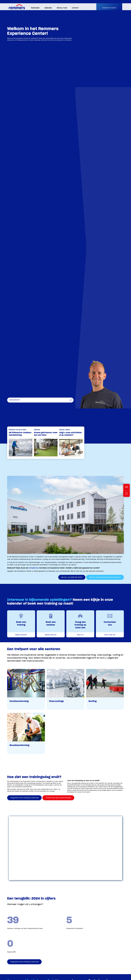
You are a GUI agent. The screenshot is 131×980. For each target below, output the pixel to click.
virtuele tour (34, 568)
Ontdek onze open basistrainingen (58, 798)
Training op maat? (109, 8)
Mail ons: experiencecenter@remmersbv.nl (105, 577)
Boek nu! (80, 635)
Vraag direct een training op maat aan (24, 798)
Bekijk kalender (21, 635)
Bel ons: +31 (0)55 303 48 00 (72, 577)
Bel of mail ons (110, 635)
